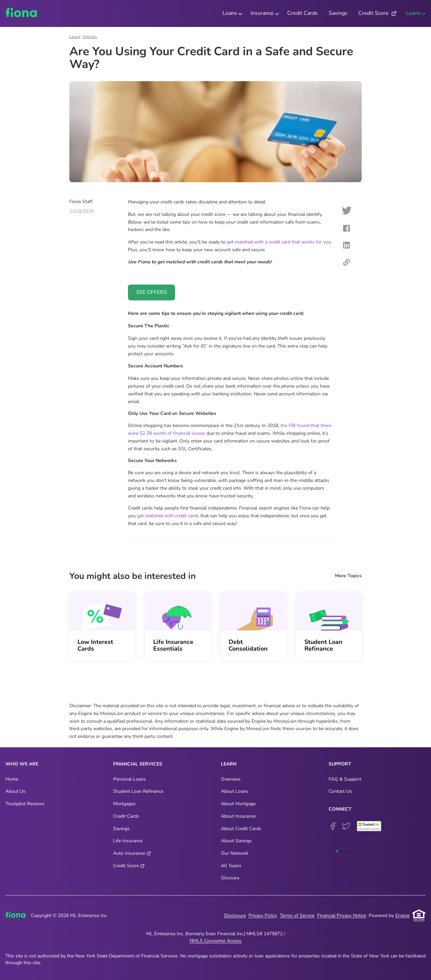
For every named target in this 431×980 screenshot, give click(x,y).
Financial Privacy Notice (342, 916)
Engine (402, 916)
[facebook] (346, 230)
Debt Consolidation (248, 645)
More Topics (348, 576)
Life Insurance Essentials (173, 645)
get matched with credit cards (168, 516)
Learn (75, 37)
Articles (90, 37)
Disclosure (235, 916)
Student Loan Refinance (323, 645)
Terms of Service (297, 916)
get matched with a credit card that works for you (279, 242)
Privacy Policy (263, 916)
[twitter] (347, 212)
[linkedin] (346, 246)
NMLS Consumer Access (215, 941)
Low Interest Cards (95, 645)
